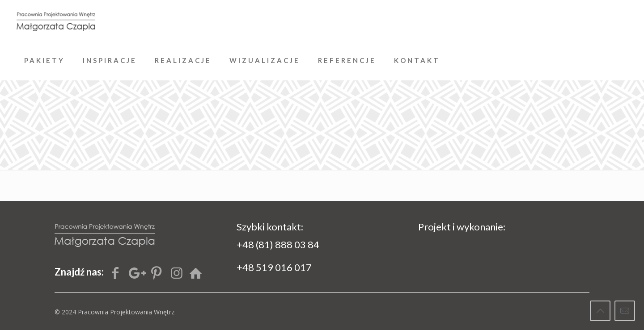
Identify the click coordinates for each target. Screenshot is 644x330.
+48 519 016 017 (274, 267)
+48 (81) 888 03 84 (278, 244)
